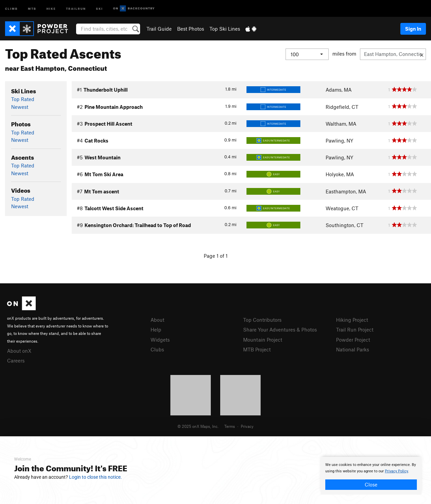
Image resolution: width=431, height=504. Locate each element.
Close (371, 484)
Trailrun (76, 8)
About (157, 320)
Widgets (160, 340)
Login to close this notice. (95, 477)
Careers (16, 360)
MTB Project (257, 349)
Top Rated (23, 99)
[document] (371, 476)
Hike (51, 8)
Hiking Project (352, 320)
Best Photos (191, 29)
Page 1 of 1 (216, 256)
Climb (11, 8)
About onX (19, 351)
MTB (32, 8)
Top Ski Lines (225, 29)
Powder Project (353, 340)
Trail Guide (159, 29)
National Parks (353, 349)
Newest (20, 107)
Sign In (413, 29)
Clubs (157, 349)
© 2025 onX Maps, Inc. (198, 426)
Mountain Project (263, 340)
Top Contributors (262, 320)
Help (156, 329)
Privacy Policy (396, 471)
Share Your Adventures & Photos (280, 329)
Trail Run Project (355, 329)
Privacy (247, 426)
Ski (100, 8)
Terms (230, 426)
